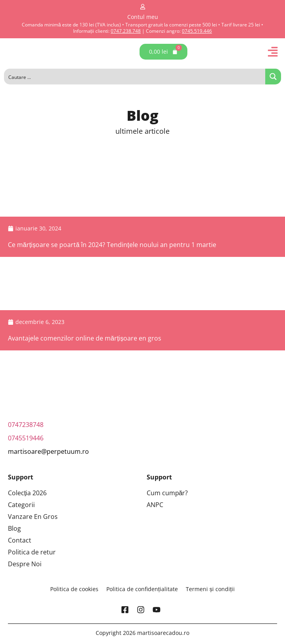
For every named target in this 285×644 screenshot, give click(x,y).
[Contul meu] (143, 7)
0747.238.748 (126, 31)
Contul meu (143, 17)
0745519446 (26, 438)
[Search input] (135, 77)
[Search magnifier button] (273, 77)
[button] (273, 52)
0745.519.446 (197, 31)
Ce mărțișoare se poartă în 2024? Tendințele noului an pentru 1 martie (112, 245)
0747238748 (26, 425)
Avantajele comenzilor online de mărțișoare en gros (85, 338)
